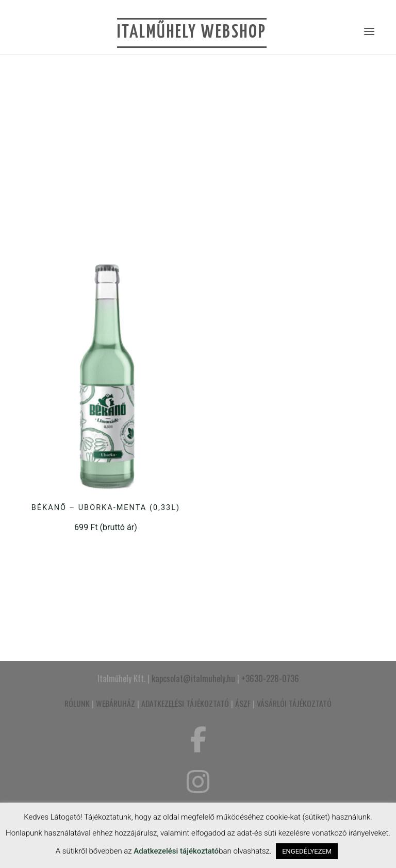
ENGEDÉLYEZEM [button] (307, 851)
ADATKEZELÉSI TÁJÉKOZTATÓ (185, 703)
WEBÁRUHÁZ (115, 703)
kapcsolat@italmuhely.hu (193, 678)
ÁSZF (243, 703)
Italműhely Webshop (192, 32)
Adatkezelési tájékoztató (176, 851)
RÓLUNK (77, 703)
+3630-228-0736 (270, 678)
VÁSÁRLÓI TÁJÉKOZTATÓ (294, 703)
